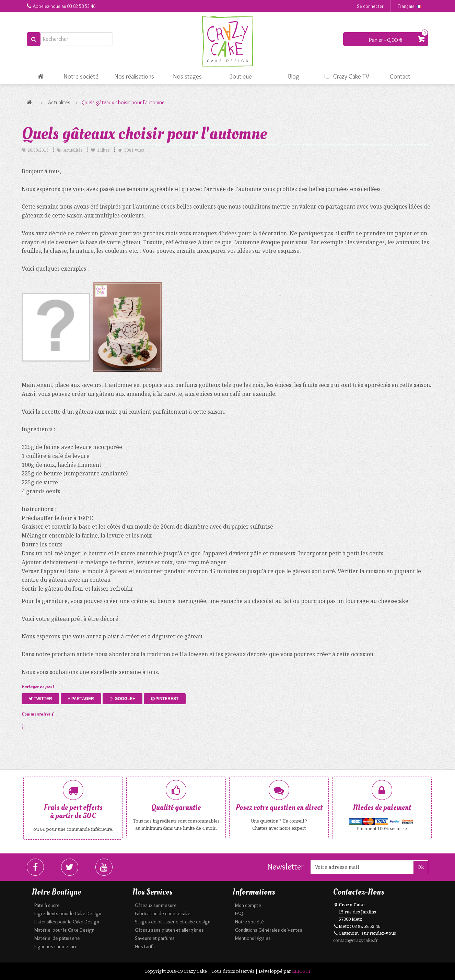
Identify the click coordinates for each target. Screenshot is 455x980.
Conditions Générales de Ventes (269, 930)
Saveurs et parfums (155, 938)
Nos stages (187, 76)
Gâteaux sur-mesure (156, 905)
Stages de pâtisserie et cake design (173, 922)
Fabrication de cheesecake (163, 913)
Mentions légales (253, 938)
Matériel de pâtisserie (57, 938)
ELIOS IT (301, 971)
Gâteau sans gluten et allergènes (169, 930)
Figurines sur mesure (56, 946)
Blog (294, 76)
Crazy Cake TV (347, 76)
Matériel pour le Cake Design (64, 930)
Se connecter (370, 6)
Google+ (122, 699)
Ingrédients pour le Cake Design (68, 913)
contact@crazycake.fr (355, 940)
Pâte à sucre (47, 905)
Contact (400, 76)
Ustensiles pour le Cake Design (67, 922)
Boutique (241, 76)
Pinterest (165, 699)
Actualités (59, 102)
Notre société (81, 76)
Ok (421, 867)
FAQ (239, 913)
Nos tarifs (145, 946)
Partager (81, 699)
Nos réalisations (134, 76)
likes (101, 150)
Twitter (40, 699)
